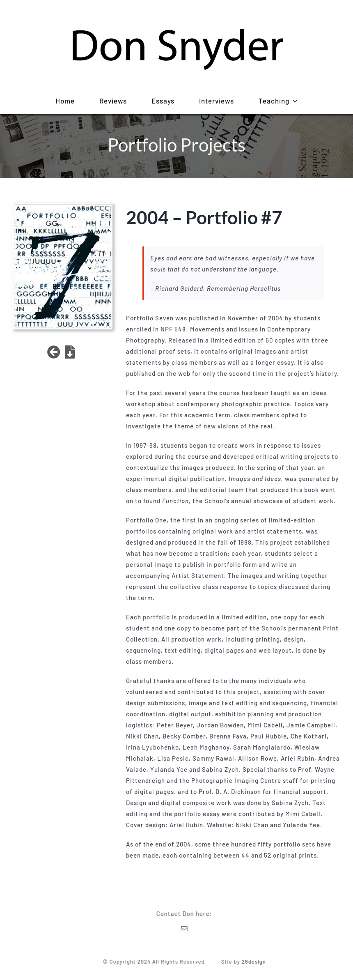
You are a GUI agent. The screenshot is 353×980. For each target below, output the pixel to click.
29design (256, 962)
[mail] (187, 929)
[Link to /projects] (54, 352)
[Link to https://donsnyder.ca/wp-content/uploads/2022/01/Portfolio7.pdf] (70, 352)
